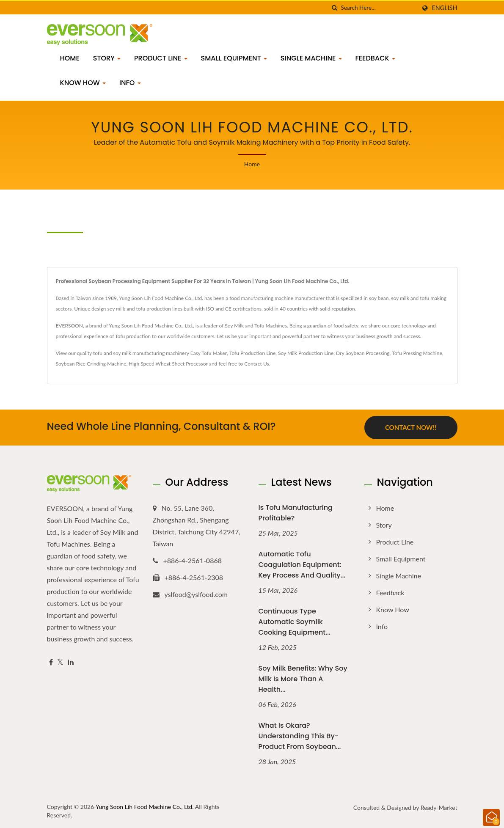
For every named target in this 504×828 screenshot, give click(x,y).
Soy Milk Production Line (306, 353)
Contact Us (256, 364)
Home (70, 58)
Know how (83, 83)
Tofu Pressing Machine (417, 353)
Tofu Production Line (252, 353)
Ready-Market (439, 807)
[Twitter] (60, 662)
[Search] (378, 8)
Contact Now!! (411, 427)
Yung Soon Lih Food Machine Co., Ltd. (145, 807)
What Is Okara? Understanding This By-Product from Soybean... (300, 736)
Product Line (161, 58)
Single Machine (311, 58)
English (444, 8)
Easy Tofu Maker (209, 353)
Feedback (375, 58)
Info (130, 83)
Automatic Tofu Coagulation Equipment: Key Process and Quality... (302, 565)
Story (107, 58)
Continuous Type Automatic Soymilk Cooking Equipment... (295, 622)
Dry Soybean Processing (363, 353)
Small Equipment (234, 58)
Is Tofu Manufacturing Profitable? (296, 513)
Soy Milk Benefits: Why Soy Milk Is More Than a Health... (303, 679)
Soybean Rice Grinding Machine (91, 364)
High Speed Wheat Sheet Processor (168, 364)
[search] (334, 8)
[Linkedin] (71, 662)
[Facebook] (51, 662)
